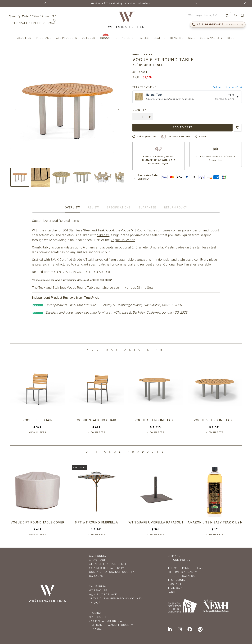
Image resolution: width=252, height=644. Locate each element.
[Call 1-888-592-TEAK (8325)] (218, 25)
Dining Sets (125, 38)
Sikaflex (103, 235)
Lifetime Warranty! (183, 572)
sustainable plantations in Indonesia (143, 260)
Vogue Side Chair (37, 420)
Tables (144, 38)
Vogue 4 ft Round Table (155, 420)
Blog (231, 38)
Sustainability (211, 38)
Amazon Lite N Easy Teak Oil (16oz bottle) (215, 522)
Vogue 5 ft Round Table (138, 230)
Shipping (174, 556)
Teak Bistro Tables (83, 272)
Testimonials (178, 580)
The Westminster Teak (185, 568)
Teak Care (176, 588)
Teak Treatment (144, 87)
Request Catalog (182, 576)
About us (24, 38)
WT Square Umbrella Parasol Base (156, 522)
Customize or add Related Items (55, 221)
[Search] (227, 16)
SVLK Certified (61, 260)
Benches (177, 38)
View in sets (37, 432)
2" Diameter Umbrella (147, 247)
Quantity (139, 110)
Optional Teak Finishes (180, 264)
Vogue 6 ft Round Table (215, 420)
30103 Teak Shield (102, 280)
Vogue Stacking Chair (97, 420)
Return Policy (179, 560)
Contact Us (177, 584)
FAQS (171, 592)
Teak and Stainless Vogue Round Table (67, 288)
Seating (160, 38)
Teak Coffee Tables (103, 272)
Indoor (106, 38)
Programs (44, 38)
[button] (45, 3)
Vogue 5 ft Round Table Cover (37, 522)
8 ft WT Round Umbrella (96, 522)
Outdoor (89, 38)
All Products (67, 38)
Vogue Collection (123, 240)
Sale (192, 38)
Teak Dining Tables (63, 272)
